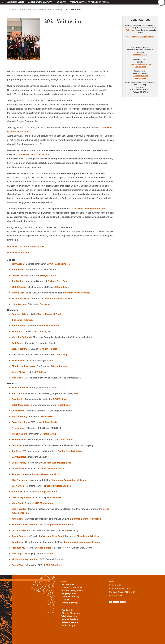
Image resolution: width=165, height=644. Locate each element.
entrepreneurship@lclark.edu (143, 37)
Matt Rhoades (19, 509)
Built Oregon (64, 405)
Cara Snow (17, 542)
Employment (69, 594)
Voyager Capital (48, 275)
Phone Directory (71, 613)
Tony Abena (18, 264)
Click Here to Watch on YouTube (33, 155)
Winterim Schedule (18, 252)
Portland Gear (48, 417)
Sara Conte (17, 399)
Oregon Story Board (54, 536)
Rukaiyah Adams (20, 314)
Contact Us (140, 20)
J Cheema (17, 320)
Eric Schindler (19, 530)
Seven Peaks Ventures (58, 264)
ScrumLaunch (60, 366)
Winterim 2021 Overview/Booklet (26, 246)
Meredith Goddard (21, 337)
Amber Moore (19, 468)
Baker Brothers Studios (59, 486)
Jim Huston (18, 281)
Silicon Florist (44, 548)
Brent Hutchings (20, 349)
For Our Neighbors (72, 590)
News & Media (70, 603)
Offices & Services (72, 587)
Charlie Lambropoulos (23, 366)
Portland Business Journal (58, 299)
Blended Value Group (48, 326)
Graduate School (89, 2)
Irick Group (62, 355)
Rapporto (45, 304)
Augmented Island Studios (60, 525)
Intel (51, 360)
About (15, 2)
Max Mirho (17, 378)
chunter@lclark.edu (140, 76)
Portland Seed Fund (58, 281)
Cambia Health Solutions (70, 451)
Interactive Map (70, 619)
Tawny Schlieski (20, 536)
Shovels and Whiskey (88, 536)
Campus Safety (70, 597)
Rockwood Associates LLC (46, 474)
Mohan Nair (18, 293)
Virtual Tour (68, 584)
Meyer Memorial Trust (50, 314)
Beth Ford (17, 331)
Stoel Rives (55, 497)
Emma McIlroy (19, 372)
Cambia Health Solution (77, 293)
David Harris (18, 411)
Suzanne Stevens (21, 299)
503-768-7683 (140, 67)
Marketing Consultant (46, 492)
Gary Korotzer (19, 457)
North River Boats (48, 349)
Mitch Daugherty (20, 405)
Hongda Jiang (19, 440)
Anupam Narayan (21, 474)
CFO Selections (54, 565)
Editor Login (69, 625)
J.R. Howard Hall (131, 30)
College (40, 2)
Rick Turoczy (18, 548)
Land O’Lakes (39, 331)
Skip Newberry (19, 480)
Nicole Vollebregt (20, 559)
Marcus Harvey (19, 417)
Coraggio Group (48, 434)
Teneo (50, 554)
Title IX (65, 600)
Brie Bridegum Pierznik (24, 497)
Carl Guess (17, 343)
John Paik (17, 492)
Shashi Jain (18, 360)
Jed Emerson (19, 326)
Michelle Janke (19, 434)
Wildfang (41, 372)
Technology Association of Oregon (69, 480)
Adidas (35, 559)
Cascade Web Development (57, 463)
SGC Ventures (60, 399)
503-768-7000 (116, 596)
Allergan (28, 320)
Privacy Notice (70, 622)
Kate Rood (17, 519)
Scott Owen (18, 486)
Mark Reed (17, 503)
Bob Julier (17, 445)
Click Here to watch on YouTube (89, 209)
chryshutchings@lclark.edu (140, 64)
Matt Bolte (17, 393)
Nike (76, 393)
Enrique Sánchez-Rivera (24, 525)
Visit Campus (69, 616)
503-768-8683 (140, 78)
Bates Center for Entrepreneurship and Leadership (37, 10)
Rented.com (63, 287)
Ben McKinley (19, 463)
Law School (61, 2)
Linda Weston (19, 304)
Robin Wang (18, 565)
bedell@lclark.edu (140, 55)
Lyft (55, 388)
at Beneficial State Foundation (85, 519)
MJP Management (44, 503)
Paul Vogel (17, 554)
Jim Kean (17, 451)
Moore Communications (52, 468)
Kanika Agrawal (20, 388)
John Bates (18, 270)
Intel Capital (67, 440)
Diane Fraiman (19, 275)
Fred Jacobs (18, 428)
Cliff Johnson (19, 287)
